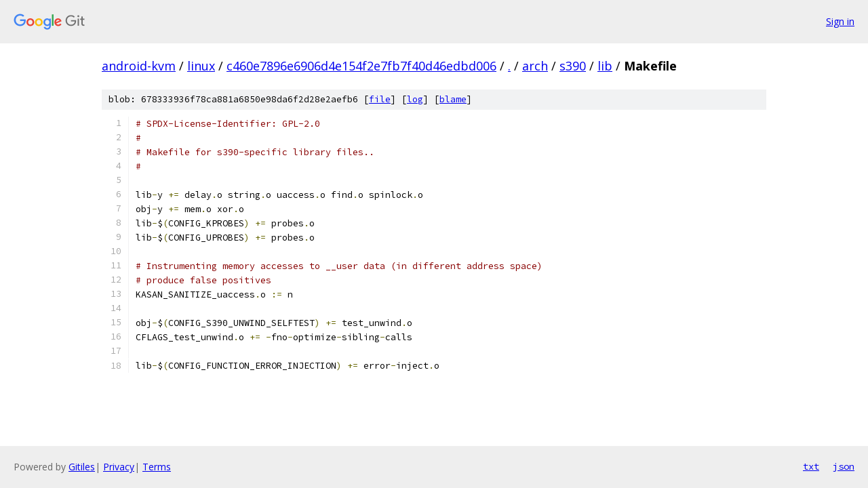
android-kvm (139, 66)
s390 (573, 66)
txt (811, 466)
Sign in (840, 21)
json (844, 466)
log (415, 99)
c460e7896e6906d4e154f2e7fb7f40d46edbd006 (361, 66)
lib (605, 66)
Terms (157, 467)
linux (201, 66)
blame (453, 99)
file (380, 99)
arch (535, 66)
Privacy (119, 467)
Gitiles (82, 467)
